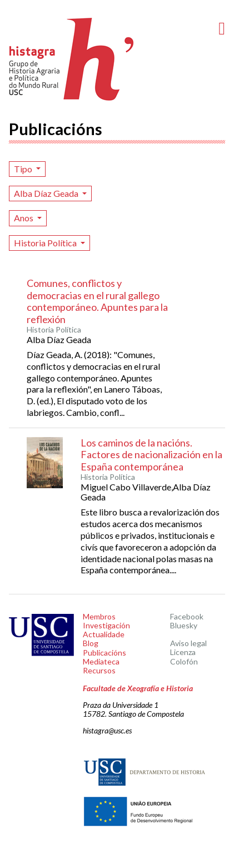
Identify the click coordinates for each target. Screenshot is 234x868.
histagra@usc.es (107, 730)
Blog (91, 643)
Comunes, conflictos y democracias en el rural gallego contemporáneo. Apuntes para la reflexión (97, 301)
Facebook (187, 616)
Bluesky (184, 625)
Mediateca (101, 661)
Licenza (183, 652)
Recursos (99, 670)
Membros (99, 616)
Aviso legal (188, 643)
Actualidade (104, 634)
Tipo (24, 169)
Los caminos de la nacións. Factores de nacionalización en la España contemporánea (151, 455)
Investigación (106, 625)
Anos (24, 218)
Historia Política (46, 243)
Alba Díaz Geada (47, 193)
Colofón (184, 661)
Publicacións (104, 653)
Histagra (72, 59)
